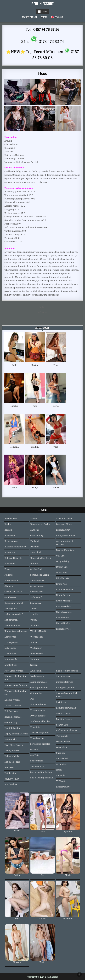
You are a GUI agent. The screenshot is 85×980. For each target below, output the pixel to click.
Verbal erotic (63, 758)
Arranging (61, 764)
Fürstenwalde (11, 581)
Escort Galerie (63, 787)
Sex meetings (37, 766)
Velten (34, 620)
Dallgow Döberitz (13, 558)
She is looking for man (42, 778)
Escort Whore (63, 618)
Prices (44, 17)
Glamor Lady (11, 723)
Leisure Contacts (13, 706)
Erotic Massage (64, 601)
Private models (38, 710)
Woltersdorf (36, 648)
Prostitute (35, 727)
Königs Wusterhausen (15, 631)
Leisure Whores (12, 700)
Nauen (34, 519)
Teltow (34, 609)
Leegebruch (10, 637)
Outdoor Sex (37, 693)
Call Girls (61, 556)
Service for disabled (40, 744)
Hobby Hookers (12, 762)
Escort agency (63, 530)
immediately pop (65, 682)
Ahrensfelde (11, 519)
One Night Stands (39, 688)
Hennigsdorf (11, 609)
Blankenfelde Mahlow (15, 547)
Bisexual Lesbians (65, 550)
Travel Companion (40, 733)
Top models (62, 736)
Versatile (61, 775)
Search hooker (63, 713)
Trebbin (34, 614)
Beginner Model (64, 524)
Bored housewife (13, 717)
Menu (45, 11)
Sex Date (35, 755)
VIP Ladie (61, 781)
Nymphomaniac (38, 682)
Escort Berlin (29, 17)
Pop (32, 699)
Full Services (11, 711)
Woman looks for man (16, 685)
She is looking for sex (67, 671)
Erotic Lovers (63, 595)
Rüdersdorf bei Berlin (41, 558)
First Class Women (14, 671)
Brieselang (10, 552)
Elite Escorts (63, 578)
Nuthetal (35, 530)
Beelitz (8, 524)
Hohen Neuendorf (13, 614)
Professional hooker (40, 721)
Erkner (8, 569)
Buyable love (11, 784)
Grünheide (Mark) (14, 603)
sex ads (34, 750)
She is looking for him (41, 772)
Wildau (34, 642)
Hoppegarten (11, 620)
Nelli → (42, 307)
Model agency (37, 676)
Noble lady (62, 573)
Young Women (12, 779)
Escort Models (63, 606)
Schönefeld (36, 569)
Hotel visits (10, 773)
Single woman (63, 676)
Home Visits (10, 739)
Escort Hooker (63, 623)
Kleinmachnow (12, 625)
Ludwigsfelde (11, 642)
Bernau (8, 530)
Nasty (59, 770)
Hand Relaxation (13, 728)
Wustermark (37, 654)
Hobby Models (12, 756)
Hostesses (9, 768)
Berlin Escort (42, 4)
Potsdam (35, 547)
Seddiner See (37, 592)
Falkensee (9, 575)
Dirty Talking (63, 561)
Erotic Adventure (65, 589)
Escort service (63, 629)
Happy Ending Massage (16, 734)
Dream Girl (62, 567)
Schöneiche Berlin (40, 575)
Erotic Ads (61, 584)
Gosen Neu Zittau (13, 592)
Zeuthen (34, 659)
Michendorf (10, 654)
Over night (62, 747)
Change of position (66, 688)
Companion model (66, 536)
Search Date (62, 725)
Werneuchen (37, 637)
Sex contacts (37, 761)
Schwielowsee (37, 586)
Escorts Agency (64, 612)
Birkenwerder (11, 541)
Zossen (34, 665)
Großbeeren (10, 597)
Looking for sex (64, 719)
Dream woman (64, 742)
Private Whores (38, 704)
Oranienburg (37, 536)
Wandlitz (35, 625)
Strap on (60, 753)
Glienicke (9, 586)
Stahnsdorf (36, 597)
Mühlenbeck (11, 665)
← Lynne (42, 312)
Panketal (35, 541)
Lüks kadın (10, 648)
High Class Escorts (14, 745)
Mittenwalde (11, 659)
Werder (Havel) (38, 631)
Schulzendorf (37, 581)
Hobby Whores (12, 751)
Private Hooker (38, 716)
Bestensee (9, 536)
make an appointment (67, 730)
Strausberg (36, 603)
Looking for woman (66, 708)
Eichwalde (10, 564)
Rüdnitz (34, 564)
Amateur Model (64, 519)
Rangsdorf (36, 552)
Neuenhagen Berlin (40, 524)
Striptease (61, 702)
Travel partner (38, 738)
